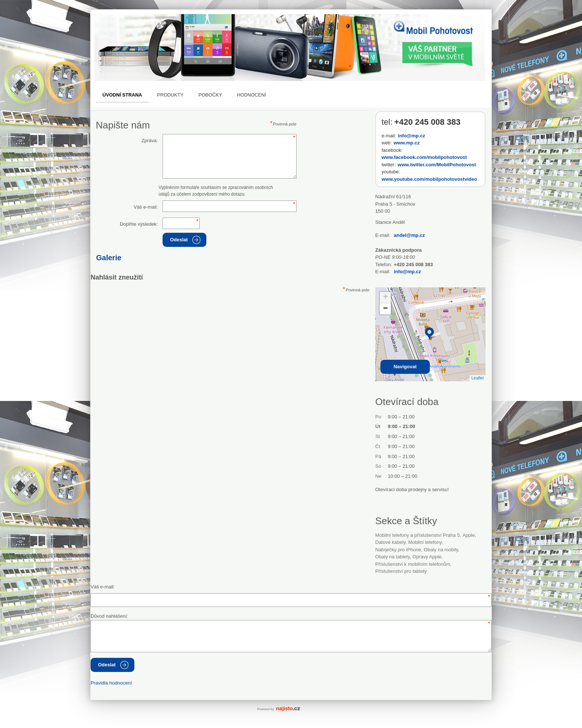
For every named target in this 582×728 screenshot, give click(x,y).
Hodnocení (251, 95)
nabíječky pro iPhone (398, 550)
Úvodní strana (122, 95)
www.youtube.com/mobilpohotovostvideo (429, 179)
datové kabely (390, 542)
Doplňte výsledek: (139, 224)
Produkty (170, 95)
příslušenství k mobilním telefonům (413, 564)
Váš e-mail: (146, 207)
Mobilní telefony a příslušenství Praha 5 (418, 535)
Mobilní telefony (425, 542)
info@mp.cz (411, 136)
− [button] (385, 309)
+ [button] (385, 297)
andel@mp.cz (409, 235)
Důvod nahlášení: (109, 616)
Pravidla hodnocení (111, 683)
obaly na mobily (441, 550)
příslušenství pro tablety (401, 571)
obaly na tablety (393, 557)
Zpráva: (150, 141)
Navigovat (405, 367)
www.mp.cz (406, 143)
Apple (469, 535)
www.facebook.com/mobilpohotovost (424, 157)
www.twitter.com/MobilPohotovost (437, 165)
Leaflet (478, 378)
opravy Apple (427, 557)
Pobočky (210, 95)
